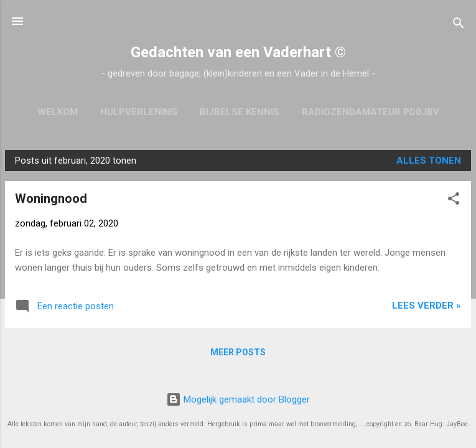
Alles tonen (429, 161)
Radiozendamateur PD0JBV (371, 112)
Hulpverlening (139, 112)
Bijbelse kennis (240, 112)
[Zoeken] (459, 25)
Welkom (58, 112)
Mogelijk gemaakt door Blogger (238, 399)
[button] (454, 201)
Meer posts (238, 352)
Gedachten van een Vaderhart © (238, 52)
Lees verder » (427, 306)
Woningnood (51, 198)
